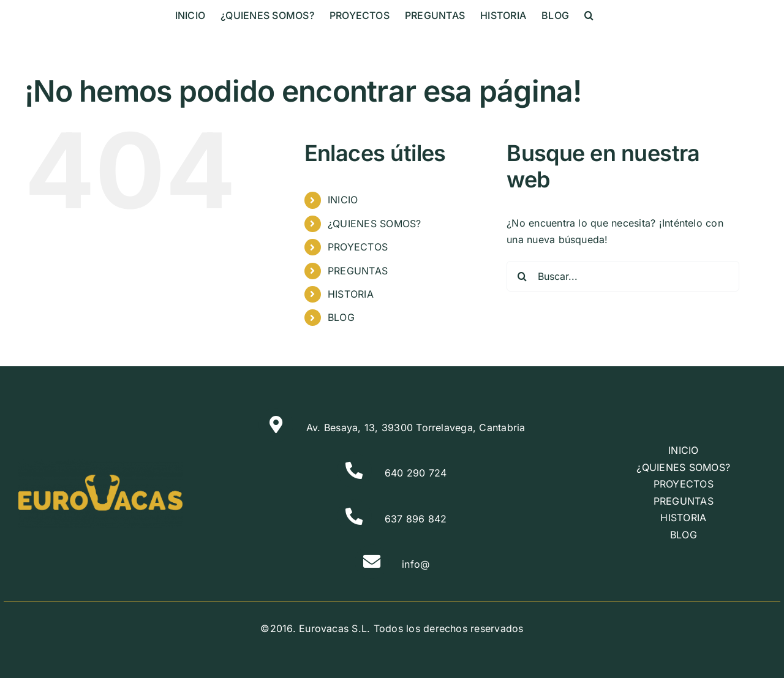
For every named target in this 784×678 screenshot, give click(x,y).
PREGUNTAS (358, 271)
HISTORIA (351, 294)
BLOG (341, 317)
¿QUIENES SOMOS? (375, 224)
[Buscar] (522, 276)
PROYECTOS (358, 247)
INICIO (343, 200)
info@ (416, 564)
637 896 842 (416, 519)
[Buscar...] (623, 276)
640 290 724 (416, 473)
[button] (589, 15)
